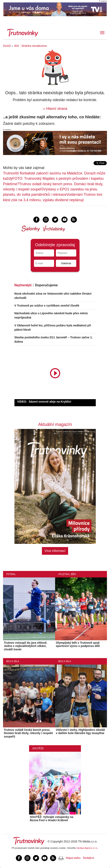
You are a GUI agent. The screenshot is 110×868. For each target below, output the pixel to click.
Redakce (89, 858)
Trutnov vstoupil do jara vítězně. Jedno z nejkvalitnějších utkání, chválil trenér (26, 646)
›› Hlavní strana (55, 109)
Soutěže (38, 748)
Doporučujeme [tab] (46, 285)
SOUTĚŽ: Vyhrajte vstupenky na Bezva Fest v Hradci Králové (52, 819)
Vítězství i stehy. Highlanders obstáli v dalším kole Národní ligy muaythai (81, 732)
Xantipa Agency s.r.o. (87, 848)
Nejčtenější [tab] (23, 285)
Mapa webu (73, 858)
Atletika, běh (67, 574)
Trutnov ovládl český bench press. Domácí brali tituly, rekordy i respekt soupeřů (28, 733)
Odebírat (66, 263)
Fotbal (11, 574)
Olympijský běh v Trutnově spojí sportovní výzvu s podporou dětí (78, 644)
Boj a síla (13, 661)
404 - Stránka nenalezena (30, 46)
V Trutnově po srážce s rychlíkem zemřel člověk (47, 306)
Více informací (55, 551)
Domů (7, 46)
